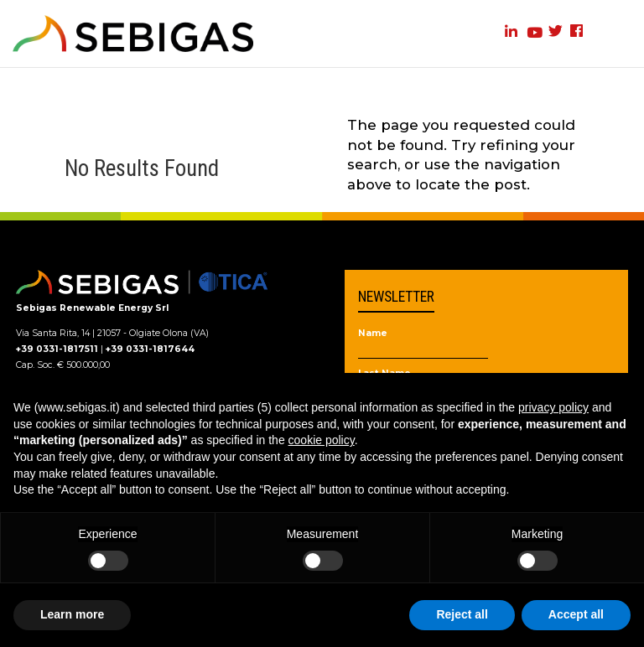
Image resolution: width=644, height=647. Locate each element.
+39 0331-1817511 (57, 349)
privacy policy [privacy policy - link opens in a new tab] (553, 407)
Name (373, 334)
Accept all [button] (576, 614)
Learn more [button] (72, 614)
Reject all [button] (462, 614)
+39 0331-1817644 (150, 349)
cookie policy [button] (322, 440)
